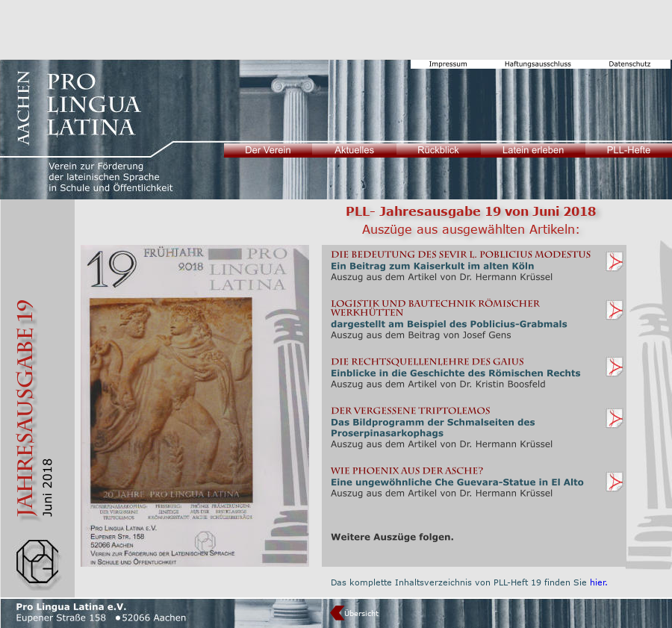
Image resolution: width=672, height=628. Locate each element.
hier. (599, 582)
